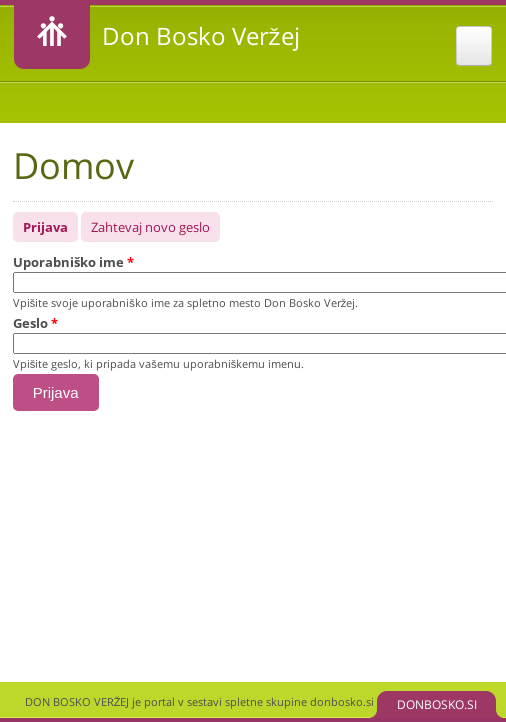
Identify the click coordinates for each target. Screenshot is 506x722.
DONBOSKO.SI (437, 704)
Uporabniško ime (73, 262)
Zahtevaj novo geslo (150, 227)
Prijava (50, 224)
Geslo (35, 323)
